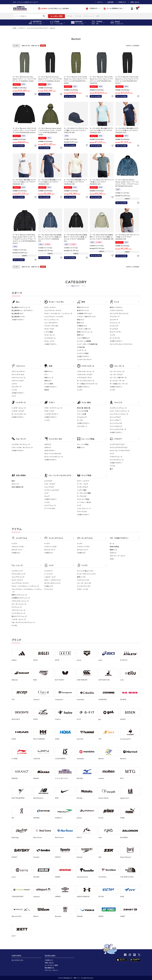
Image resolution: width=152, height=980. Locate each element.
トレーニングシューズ (51, 320)
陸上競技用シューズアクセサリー (23, 310)
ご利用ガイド (122, 2)
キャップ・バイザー (116, 332)
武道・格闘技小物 (17, 487)
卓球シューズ (49, 378)
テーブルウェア (82, 496)
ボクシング (15, 484)
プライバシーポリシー (52, 970)
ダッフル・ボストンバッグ (52, 583)
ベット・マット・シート (84, 508)
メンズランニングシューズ (118, 408)
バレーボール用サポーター (119, 378)
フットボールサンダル (51, 326)
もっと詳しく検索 (57, 16)
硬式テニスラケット (116, 307)
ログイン (100, 2)
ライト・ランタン (82, 511)
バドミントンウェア (18, 381)
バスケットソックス (83, 580)
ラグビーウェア (49, 411)
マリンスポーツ (82, 426)
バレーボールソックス (84, 583)
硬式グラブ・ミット (83, 307)
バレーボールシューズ (117, 371)
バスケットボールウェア (85, 374)
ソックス (112, 335)
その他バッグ (49, 586)
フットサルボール (50, 338)
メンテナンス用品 (83, 353)
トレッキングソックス (84, 586)
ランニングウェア (115, 417)
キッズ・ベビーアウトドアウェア (120, 450)
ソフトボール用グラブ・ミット (86, 317)
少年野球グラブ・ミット (85, 313)
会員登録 (110, 2)
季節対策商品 (114, 547)
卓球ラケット (49, 371)
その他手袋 (81, 347)
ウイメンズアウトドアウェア (119, 447)
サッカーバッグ (49, 341)
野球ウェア (81, 335)
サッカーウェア (49, 329)
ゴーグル (80, 420)
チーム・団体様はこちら (113, 9)
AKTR (98, 16)
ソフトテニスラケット (117, 310)
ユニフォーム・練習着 (84, 341)
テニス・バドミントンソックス (86, 574)
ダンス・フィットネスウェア (53, 454)
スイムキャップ (82, 417)
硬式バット (81, 320)
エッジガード (114, 320)
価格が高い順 (35, 46)
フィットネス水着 (83, 411)
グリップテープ (115, 317)
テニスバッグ (114, 326)
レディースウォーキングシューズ (22, 447)
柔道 (13, 481)
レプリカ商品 (49, 332)
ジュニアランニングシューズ (119, 414)
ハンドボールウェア (18, 411)
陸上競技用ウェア (18, 313)
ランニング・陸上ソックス (85, 571)
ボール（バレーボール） (117, 381)
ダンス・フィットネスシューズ (54, 457)
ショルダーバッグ (50, 577)
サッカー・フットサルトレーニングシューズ (25, 586)
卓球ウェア (48, 381)
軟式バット (81, 323)
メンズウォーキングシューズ (21, 444)
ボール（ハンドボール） (19, 414)
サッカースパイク (50, 307)
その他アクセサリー (18, 320)
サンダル (14, 625)
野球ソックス (81, 577)
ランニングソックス (116, 423)
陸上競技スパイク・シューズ (21, 307)
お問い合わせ (135, 2)
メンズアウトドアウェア (117, 444)
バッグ (14, 396)
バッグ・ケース (82, 350)
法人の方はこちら (17, 960)
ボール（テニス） (115, 338)
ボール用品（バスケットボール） (87, 384)
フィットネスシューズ (18, 613)
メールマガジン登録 (51, 965)
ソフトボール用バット (84, 329)
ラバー (46, 374)
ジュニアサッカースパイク (53, 310)
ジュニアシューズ (50, 505)
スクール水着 (82, 414)
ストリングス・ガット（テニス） (119, 313)
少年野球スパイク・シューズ (21, 598)
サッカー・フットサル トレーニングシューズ (58, 313)
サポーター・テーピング (117, 556)
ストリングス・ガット (18, 374)
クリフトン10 (78, 16)
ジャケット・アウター (18, 547)
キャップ (47, 496)
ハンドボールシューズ (19, 408)
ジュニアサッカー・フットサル (54, 317)
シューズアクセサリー (51, 323)
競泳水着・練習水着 (84, 408)
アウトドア (22, 28)
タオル (112, 559)
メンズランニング (17, 571)
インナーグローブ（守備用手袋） (88, 344)
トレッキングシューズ (117, 460)
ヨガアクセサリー (50, 450)
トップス (14, 543)
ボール (112, 543)
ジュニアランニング (18, 577)
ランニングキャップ (116, 426)
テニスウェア (114, 329)
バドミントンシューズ (89, 16)
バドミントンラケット (18, 371)
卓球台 (47, 390)
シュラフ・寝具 (82, 490)
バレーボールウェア (116, 374)
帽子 (111, 469)
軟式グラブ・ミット (83, 310)
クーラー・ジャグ (82, 484)
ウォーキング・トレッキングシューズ (23, 622)
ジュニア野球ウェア (83, 338)
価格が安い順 (26, 46)
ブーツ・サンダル (50, 508)
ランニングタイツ (115, 420)
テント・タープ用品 (83, 499)
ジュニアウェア (49, 487)
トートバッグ (48, 574)
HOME (15, 28)
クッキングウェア (83, 487)
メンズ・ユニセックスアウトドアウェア (37, 28)
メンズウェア (48, 481)
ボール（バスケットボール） (86, 381)
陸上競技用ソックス (18, 317)
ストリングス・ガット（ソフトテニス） (121, 344)
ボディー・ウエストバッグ (52, 580)
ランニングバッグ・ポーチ (118, 429)
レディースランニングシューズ (119, 411)
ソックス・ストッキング (84, 359)
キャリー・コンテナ (83, 481)
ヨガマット (48, 447)
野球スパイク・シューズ (85, 332)
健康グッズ (81, 447)
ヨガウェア (48, 444)
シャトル (14, 384)
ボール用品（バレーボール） (119, 384)
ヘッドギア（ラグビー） (52, 414)
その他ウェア (16, 553)
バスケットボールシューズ (86, 371)
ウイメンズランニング (19, 574)
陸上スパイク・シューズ (19, 616)
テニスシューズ (115, 323)
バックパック (48, 571)
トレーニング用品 (83, 444)
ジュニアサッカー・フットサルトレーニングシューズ (27, 590)
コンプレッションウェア (52, 490)
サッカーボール (49, 335)
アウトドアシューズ (116, 457)
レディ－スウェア (50, 484)
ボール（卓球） (49, 384)
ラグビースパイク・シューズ (53, 408)
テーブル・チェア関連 (84, 493)
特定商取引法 (49, 968)
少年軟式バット (82, 326)
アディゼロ (70, 16)
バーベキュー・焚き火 (84, 502)
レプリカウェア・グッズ (84, 378)
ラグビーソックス (83, 589)
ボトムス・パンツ (17, 550)
